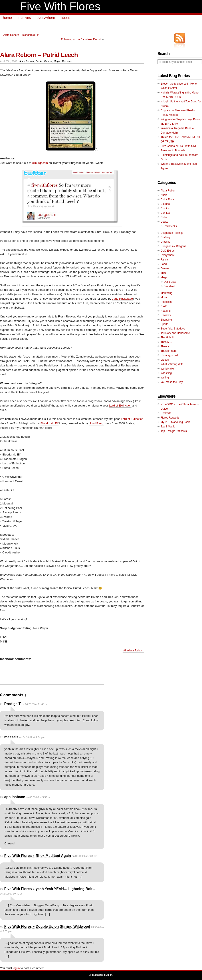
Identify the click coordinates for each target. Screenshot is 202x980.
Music (164, 297)
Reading (166, 311)
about (65, 18)
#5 (1, 889)
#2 (1, 737)
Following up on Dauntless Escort (81, 39)
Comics (165, 208)
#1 (1, 704)
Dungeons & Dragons (173, 246)
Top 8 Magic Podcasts (174, 431)
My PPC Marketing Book (175, 422)
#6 (1, 927)
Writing (165, 378)
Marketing (167, 293)
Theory (165, 346)
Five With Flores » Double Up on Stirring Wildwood (47, 926)
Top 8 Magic (168, 427)
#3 (1, 797)
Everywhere (168, 255)
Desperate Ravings (172, 233)
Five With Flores (60, 6)
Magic (57, 61)
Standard (169, 286)
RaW (164, 306)
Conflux (165, 213)
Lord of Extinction (120, 406)
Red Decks (170, 226)
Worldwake (167, 369)
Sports (165, 324)
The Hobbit (167, 338)
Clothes (165, 204)
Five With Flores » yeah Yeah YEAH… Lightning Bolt (48, 889)
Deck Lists (170, 282)
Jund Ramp (97, 423)
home (7, 18)
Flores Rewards (170, 418)
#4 (1, 856)
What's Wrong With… (173, 364)
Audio (164, 195)
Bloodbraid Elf (49, 423)
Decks (39, 61)
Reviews (67, 61)
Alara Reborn (27, 61)
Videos (165, 360)
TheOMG (166, 342)
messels (11, 737)
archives (24, 18)
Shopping (166, 320)
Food (164, 264)
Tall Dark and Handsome (175, 333)
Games (48, 61)
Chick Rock (167, 199)
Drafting (165, 237)
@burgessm (40, 163)
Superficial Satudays (173, 329)
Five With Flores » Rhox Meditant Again (37, 856)
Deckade (166, 413)
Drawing (166, 242)
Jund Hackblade (122, 299)
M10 (163, 273)
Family (165, 260)
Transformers (169, 351)
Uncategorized (169, 355)
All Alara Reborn (133, 650)
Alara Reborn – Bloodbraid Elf (21, 35)
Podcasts (166, 302)
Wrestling (166, 373)
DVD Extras (168, 251)
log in (16, 968)
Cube (164, 217)
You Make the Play (172, 382)
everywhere (46, 18)
